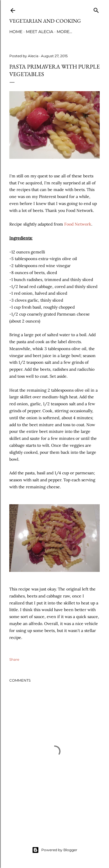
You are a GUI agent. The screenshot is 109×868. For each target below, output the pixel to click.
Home (16, 32)
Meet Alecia (40, 32)
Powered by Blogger (55, 850)
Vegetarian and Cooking (45, 21)
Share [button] (14, 659)
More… (64, 32)
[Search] (96, 9)
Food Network (78, 224)
